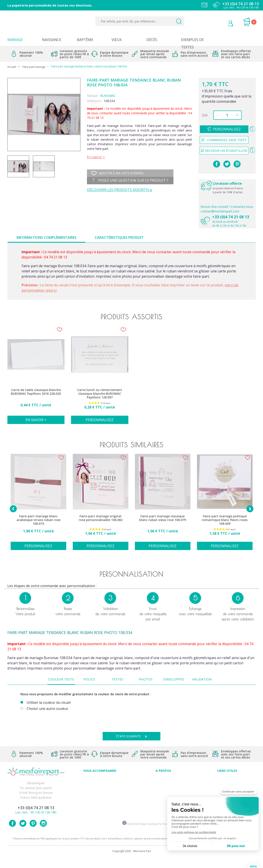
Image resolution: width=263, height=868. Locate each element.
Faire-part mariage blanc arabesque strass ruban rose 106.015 (38, 520)
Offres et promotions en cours (100, 789)
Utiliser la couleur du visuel (49, 703)
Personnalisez (227, 129)
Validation (202, 679)
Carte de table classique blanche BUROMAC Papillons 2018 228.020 (36, 392)
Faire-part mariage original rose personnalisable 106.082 (101, 518)
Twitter (23, 833)
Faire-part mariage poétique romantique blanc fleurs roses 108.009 (225, 520)
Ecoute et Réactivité (163, 798)
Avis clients (163, 779)
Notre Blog (163, 808)
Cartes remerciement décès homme (100, 808)
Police (89, 679)
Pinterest (237, 164)
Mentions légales (227, 784)
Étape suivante (133, 736)
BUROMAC (108, 96)
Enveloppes (174, 679)
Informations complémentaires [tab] (47, 238)
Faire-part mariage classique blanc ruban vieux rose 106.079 (163, 518)
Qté (205, 115)
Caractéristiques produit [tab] (119, 238)
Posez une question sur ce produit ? (130, 180)
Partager (217, 164)
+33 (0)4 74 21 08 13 (231, 217)
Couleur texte (61, 679)
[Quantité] (227, 115)
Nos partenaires (163, 803)
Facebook (12, 833)
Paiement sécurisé (227, 779)
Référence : (95, 101)
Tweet (227, 164)
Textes (117, 679)
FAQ (100, 784)
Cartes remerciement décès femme (100, 813)
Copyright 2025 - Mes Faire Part (131, 861)
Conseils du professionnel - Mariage (100, 779)
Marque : (93, 96)
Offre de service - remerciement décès (100, 794)
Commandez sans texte (224, 140)
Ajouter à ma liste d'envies (117, 173)
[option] (36, 377)
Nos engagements (163, 794)
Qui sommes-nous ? (163, 784)
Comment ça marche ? (163, 789)
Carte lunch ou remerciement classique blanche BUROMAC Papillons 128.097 (100, 394)
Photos (146, 679)
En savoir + (96, 157)
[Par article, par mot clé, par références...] (140, 21)
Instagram (43, 833)
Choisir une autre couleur (48, 709)
